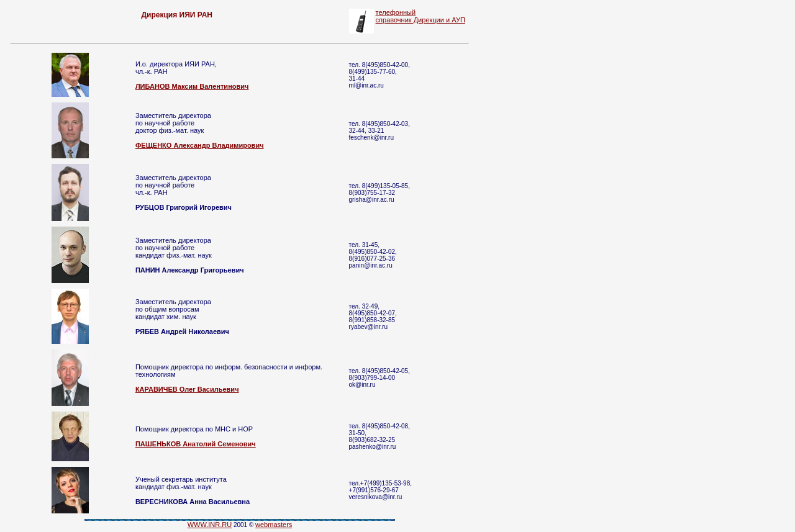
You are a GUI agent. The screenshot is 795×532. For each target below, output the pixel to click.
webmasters (274, 525)
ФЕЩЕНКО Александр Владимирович (200, 145)
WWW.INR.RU (210, 525)
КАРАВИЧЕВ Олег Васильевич (187, 389)
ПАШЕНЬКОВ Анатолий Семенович (196, 444)
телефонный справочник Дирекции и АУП (420, 16)
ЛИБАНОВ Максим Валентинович (192, 86)
